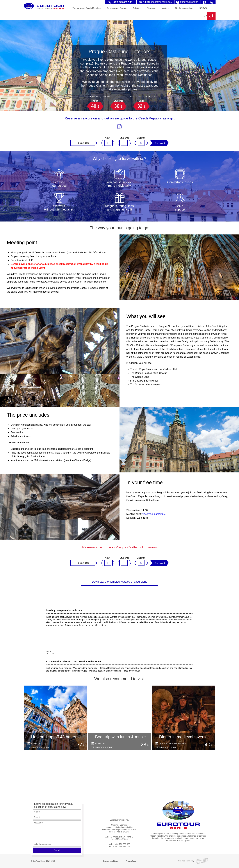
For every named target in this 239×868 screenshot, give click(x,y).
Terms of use (131, 861)
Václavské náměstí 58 (154, 514)
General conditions (111, 861)
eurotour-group (189, 2)
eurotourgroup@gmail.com (157, 2)
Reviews (203, 8)
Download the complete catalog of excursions (120, 582)
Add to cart (160, 143)
